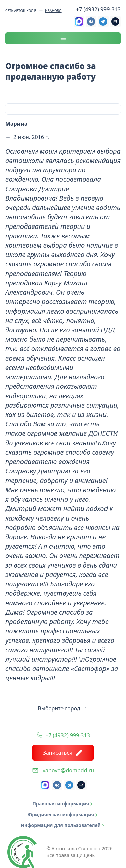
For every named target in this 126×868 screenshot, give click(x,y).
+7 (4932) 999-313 (98, 9)
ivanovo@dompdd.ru (68, 770)
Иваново (50, 11)
